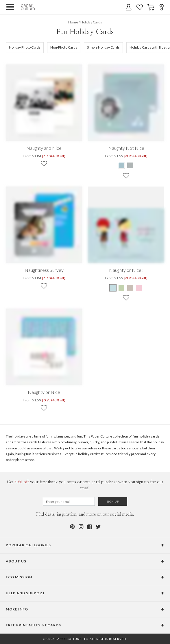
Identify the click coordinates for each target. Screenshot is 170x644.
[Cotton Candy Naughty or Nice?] (139, 288)
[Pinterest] (72, 527)
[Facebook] (89, 527)
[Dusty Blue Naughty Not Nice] (122, 165)
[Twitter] (98, 527)
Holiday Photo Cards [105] (25, 47)
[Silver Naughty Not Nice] (130, 165)
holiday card (87, 454)
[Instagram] (81, 527)
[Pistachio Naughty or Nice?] (121, 288)
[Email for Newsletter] (69, 501)
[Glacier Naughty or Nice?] (113, 288)
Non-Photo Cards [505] (64, 47)
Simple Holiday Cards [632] (103, 47)
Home (73, 22)
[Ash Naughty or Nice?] (130, 288)
